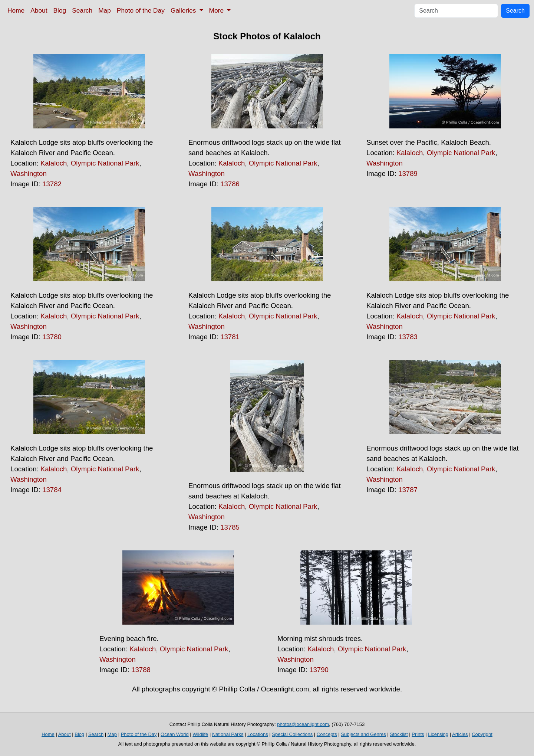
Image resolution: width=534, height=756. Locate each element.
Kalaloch (54, 163)
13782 (52, 184)
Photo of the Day (141, 10)
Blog (60, 10)
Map (105, 10)
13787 (408, 490)
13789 (408, 174)
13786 (230, 184)
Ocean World (175, 734)
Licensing (438, 734)
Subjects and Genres (363, 734)
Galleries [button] (184, 10)
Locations (258, 734)
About (39, 10)
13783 (408, 337)
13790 (319, 670)
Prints (418, 734)
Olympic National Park (105, 163)
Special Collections (292, 734)
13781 (230, 337)
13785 (230, 527)
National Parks (228, 734)
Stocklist (399, 734)
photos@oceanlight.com (303, 724)
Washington (29, 174)
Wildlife (200, 734)
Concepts (327, 734)
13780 (52, 337)
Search (82, 10)
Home (16, 10)
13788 (141, 670)
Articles (460, 734)
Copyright (482, 734)
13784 (52, 490)
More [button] (217, 10)
